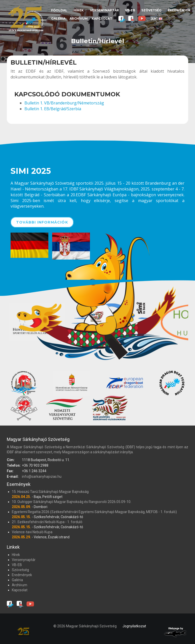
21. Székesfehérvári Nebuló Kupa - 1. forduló (47, 522)
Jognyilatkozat (134, 626)
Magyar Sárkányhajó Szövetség (26, 18)
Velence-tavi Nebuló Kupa (32, 532)
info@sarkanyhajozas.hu (42, 477)
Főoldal (59, 10)
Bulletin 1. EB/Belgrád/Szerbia (53, 109)
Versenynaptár (104, 10)
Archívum (79, 19)
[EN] (157, 19)
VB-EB (130, 10)
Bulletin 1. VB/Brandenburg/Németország (64, 103)
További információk (42, 222)
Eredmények (179, 10)
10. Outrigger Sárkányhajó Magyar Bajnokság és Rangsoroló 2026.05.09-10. (72, 502)
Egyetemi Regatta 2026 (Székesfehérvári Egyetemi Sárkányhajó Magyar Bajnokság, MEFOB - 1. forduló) (94, 512)
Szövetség (151, 10)
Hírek (79, 10)
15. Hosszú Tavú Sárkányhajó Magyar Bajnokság (50, 492)
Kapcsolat (102, 19)
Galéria (58, 19)
